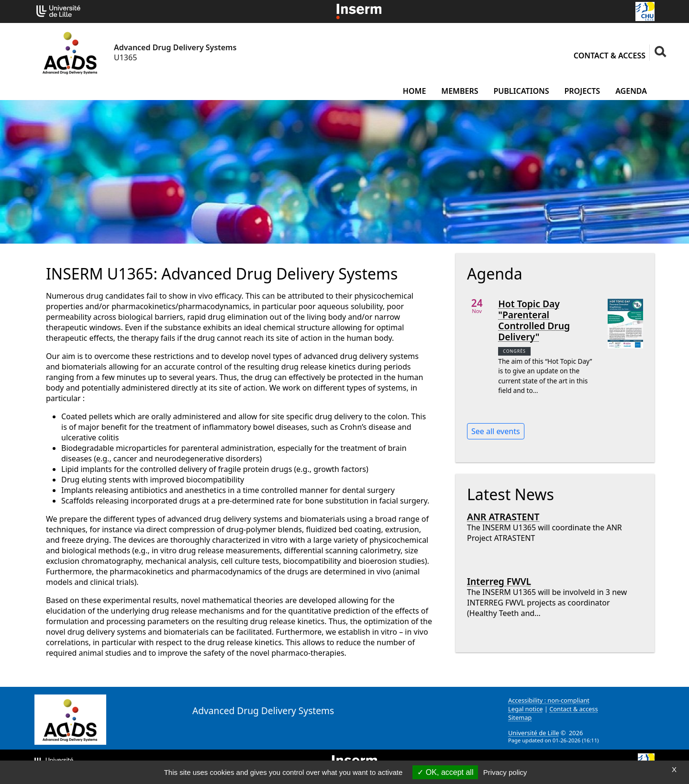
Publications (522, 91)
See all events (496, 431)
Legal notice (526, 709)
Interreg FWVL (499, 581)
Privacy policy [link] (505, 772)
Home (414, 91)
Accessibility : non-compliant (549, 700)
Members (460, 91)
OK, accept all (445, 772)
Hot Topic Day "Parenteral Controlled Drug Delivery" (534, 320)
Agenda (631, 91)
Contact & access (610, 56)
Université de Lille (533, 733)
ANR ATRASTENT (503, 517)
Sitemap (520, 717)
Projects (582, 91)
